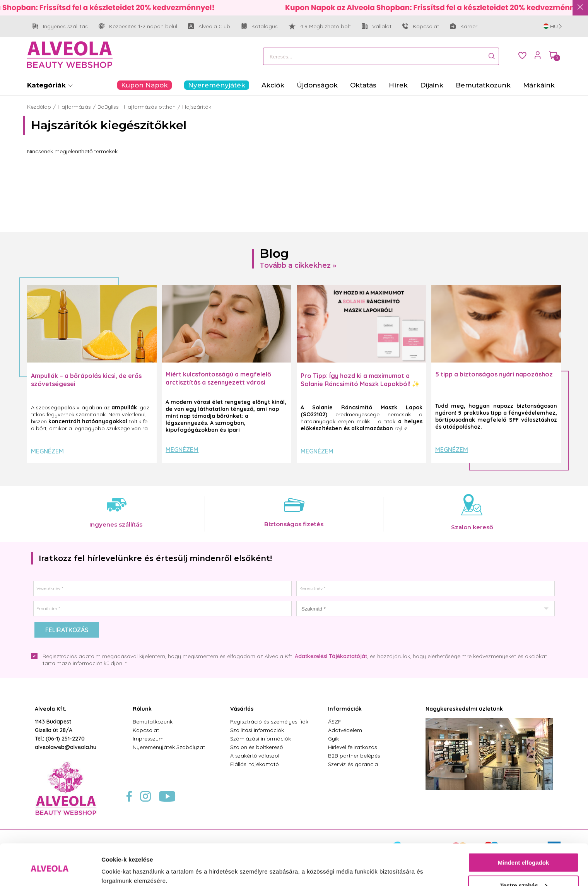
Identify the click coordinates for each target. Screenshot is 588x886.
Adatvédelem (345, 730)
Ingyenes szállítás (60, 27)
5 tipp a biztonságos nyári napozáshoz (494, 374)
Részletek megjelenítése (135, 871)
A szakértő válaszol (255, 756)
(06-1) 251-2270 (65, 739)
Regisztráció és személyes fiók (269, 722)
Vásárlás (242, 709)
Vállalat (377, 27)
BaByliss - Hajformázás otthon (137, 107)
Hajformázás (74, 107)
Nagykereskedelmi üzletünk (464, 709)
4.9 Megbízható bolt (320, 26)
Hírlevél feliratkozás (353, 747)
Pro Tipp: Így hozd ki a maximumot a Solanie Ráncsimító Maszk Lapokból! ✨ (360, 380)
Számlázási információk (261, 739)
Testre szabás (524, 854)
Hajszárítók (197, 107)
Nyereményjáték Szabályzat (169, 747)
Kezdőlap (39, 107)
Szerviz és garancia (353, 764)
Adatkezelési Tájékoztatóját (331, 656)
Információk (345, 709)
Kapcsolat (421, 26)
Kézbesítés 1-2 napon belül (138, 27)
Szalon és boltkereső (256, 747)
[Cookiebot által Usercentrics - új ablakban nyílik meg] (50, 871)
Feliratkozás (67, 630)
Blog (274, 253)
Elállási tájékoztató (255, 764)
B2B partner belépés (354, 756)
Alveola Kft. (51, 709)
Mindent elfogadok (524, 831)
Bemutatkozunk (153, 722)
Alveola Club (209, 27)
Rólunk (142, 709)
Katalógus (259, 26)
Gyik (333, 739)
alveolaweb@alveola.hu (66, 747)
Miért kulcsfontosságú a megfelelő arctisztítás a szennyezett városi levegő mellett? (218, 382)
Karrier (464, 26)
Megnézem (47, 451)
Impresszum (148, 739)
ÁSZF (335, 722)
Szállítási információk (257, 730)
